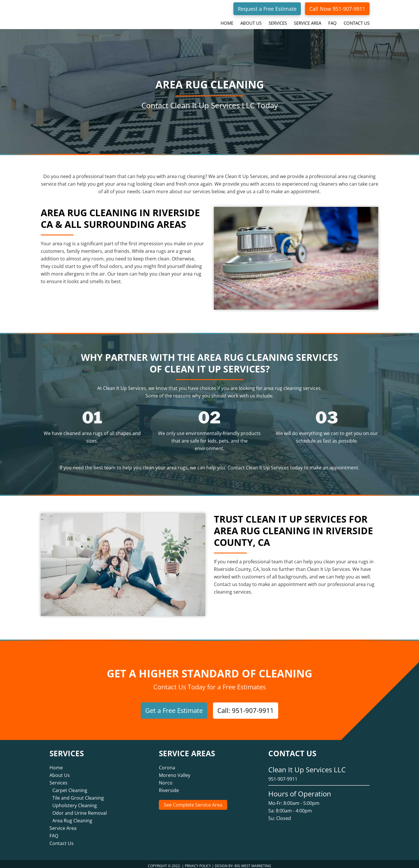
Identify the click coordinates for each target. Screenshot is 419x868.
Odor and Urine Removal (80, 809)
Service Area (63, 824)
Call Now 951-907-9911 (337, 9)
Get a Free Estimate (174, 710)
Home (56, 764)
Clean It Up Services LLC (86, 13)
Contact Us (62, 839)
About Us (60, 771)
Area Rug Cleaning (72, 817)
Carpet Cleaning (70, 787)
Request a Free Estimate (267, 9)
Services (58, 779)
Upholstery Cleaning (75, 802)
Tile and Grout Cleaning (78, 794)
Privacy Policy (198, 862)
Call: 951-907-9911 (246, 710)
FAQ (54, 832)
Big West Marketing (253, 862)
